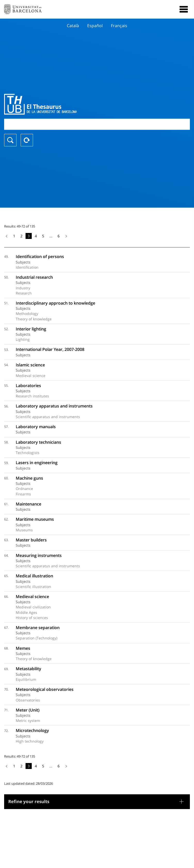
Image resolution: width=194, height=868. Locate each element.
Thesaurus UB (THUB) (69, 104)
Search (10, 140)
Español (95, 26)
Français (119, 26)
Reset (27, 140)
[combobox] (97, 124)
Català (73, 26)
